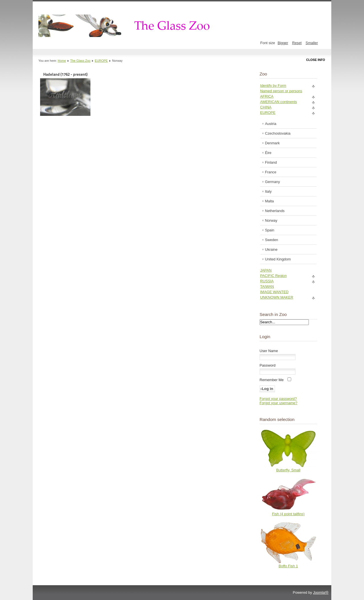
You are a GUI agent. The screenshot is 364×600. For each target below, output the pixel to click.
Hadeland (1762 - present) (65, 94)
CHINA (266, 107)
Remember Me (272, 380)
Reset (297, 43)
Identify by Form (273, 86)
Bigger (283, 43)
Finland (271, 162)
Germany (273, 182)
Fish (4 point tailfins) (288, 514)
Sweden (272, 240)
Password (268, 365)
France (271, 172)
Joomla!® (321, 592)
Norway (271, 220)
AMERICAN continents (279, 102)
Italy (268, 191)
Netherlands (275, 211)
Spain (270, 230)
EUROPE (101, 61)
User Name (269, 351)
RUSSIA (267, 281)
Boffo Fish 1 (288, 566)
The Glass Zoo (80, 61)
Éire (268, 153)
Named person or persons (281, 91)
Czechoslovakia (278, 133)
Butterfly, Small (288, 470)
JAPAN (266, 270)
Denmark (272, 143)
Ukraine (271, 249)
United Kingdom (278, 259)
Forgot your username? (279, 403)
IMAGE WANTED (274, 292)
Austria (271, 124)
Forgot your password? (278, 399)
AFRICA (267, 96)
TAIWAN (267, 286)
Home (62, 61)
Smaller (312, 43)
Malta (269, 201)
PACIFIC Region (274, 276)
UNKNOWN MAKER (277, 297)
